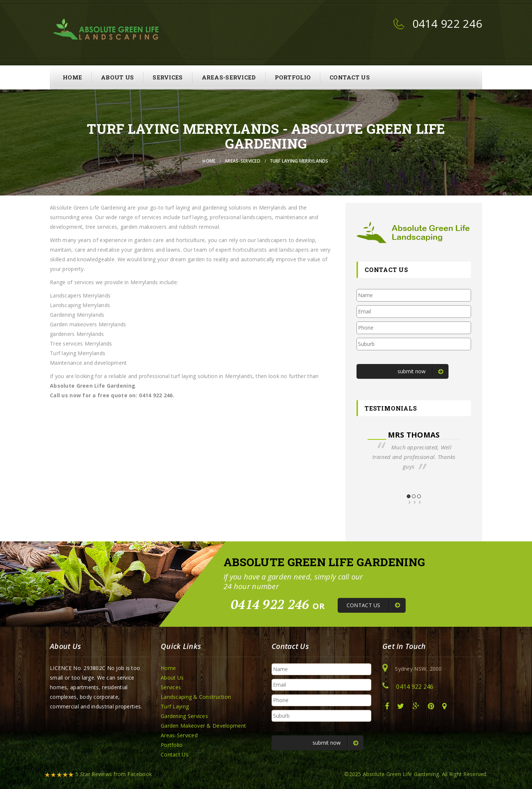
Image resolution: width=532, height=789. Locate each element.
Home (72, 77)
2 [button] (414, 496)
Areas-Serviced (229, 77)
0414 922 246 (447, 23)
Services (168, 77)
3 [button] (419, 496)
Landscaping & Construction (196, 697)
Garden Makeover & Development (203, 726)
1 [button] (409, 496)
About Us (117, 77)
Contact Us (350, 77)
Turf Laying (175, 706)
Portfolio (293, 77)
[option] (414, 451)
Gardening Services (184, 716)
